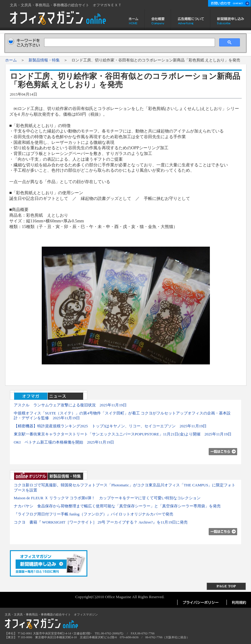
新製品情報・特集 (44, 60)
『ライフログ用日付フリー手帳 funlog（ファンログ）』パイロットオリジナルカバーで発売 (94, 514)
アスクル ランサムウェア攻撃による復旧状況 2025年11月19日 (70, 405)
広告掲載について (191, 20)
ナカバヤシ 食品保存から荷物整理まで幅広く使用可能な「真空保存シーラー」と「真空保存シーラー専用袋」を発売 (117, 506)
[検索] (129, 43)
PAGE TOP (226, 586)
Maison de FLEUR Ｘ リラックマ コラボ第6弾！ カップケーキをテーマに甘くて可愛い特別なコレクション (107, 498)
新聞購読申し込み (231, 20)
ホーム (134, 20)
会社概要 (158, 20)
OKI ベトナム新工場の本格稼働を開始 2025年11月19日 (64, 442)
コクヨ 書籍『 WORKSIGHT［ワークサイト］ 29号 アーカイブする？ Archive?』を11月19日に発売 (101, 522)
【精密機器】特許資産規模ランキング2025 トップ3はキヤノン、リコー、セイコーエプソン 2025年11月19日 (110, 426)
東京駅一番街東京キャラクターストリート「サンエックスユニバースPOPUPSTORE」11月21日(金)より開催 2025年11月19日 (123, 434)
